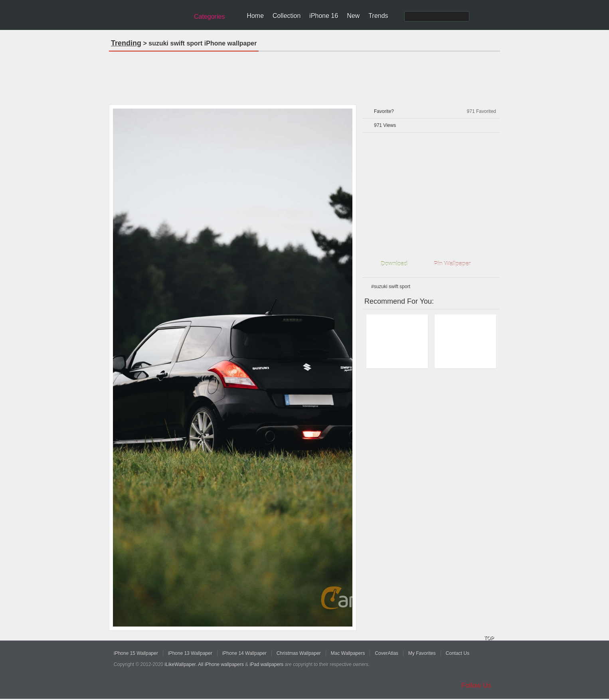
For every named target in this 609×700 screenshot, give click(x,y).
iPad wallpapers (267, 664)
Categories (209, 17)
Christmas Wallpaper (299, 653)
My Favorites (422, 653)
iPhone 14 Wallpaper (244, 653)
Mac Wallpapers (348, 653)
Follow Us (476, 685)
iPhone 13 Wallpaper (190, 653)
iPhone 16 (324, 16)
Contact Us (458, 653)
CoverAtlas (387, 653)
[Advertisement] (304, 75)
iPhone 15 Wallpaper (136, 653)
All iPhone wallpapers (221, 664)
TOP (489, 638)
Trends (378, 16)
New (353, 16)
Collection (287, 16)
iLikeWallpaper (180, 664)
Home (255, 16)
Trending (126, 43)
